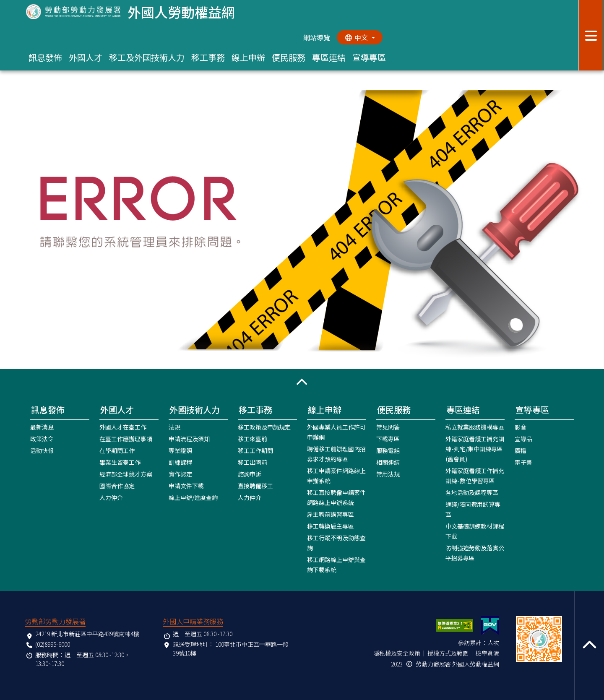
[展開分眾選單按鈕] (591, 35)
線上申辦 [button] (248, 57)
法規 (174, 427)
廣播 (521, 450)
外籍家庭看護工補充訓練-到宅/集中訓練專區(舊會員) (475, 448)
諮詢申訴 (250, 474)
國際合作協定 (117, 485)
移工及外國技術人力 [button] (147, 57)
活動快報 (42, 450)
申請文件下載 (186, 485)
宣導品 (523, 438)
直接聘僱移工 (255, 485)
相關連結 (388, 462)
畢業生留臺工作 (120, 462)
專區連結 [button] (329, 57)
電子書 (523, 462)
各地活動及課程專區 (472, 492)
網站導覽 (316, 37)
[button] (302, 382)
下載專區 (388, 438)
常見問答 (388, 427)
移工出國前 (253, 462)
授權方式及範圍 (448, 653)
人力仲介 (111, 497)
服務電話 (388, 450)
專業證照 (180, 450)
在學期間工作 (117, 450)
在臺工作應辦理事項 (126, 438)
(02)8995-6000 (53, 644)
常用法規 (388, 474)
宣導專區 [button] (369, 57)
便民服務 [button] (289, 57)
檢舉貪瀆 (487, 653)
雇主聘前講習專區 (331, 514)
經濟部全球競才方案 (126, 474)
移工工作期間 (255, 450)
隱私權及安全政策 (397, 653)
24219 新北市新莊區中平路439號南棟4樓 (87, 633)
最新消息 (42, 427)
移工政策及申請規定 (264, 427)
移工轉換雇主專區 (331, 526)
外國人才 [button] (86, 57)
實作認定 (180, 474)
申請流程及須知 (189, 438)
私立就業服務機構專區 (475, 427)
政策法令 (42, 438)
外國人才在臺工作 (123, 427)
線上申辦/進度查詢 (193, 497)
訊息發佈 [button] (45, 57)
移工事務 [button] (208, 57)
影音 (521, 427)
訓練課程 (180, 462)
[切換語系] (359, 37)
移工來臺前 (253, 438)
